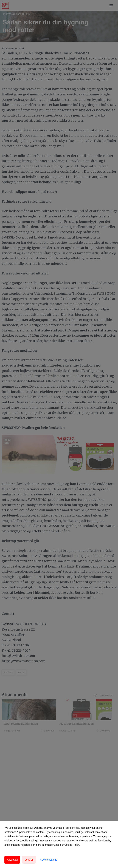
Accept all (12, 860)
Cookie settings (49, 860)
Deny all (29, 860)
